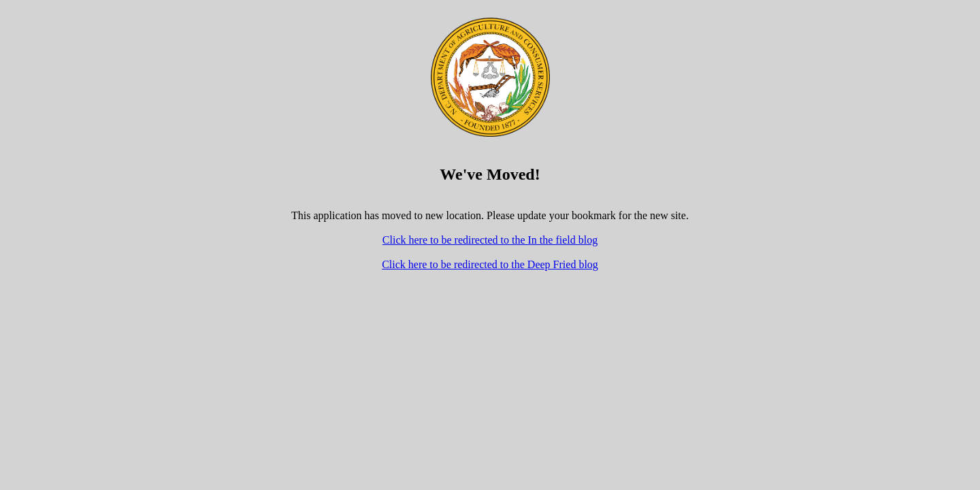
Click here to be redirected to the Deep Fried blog (490, 264)
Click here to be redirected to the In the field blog (490, 240)
